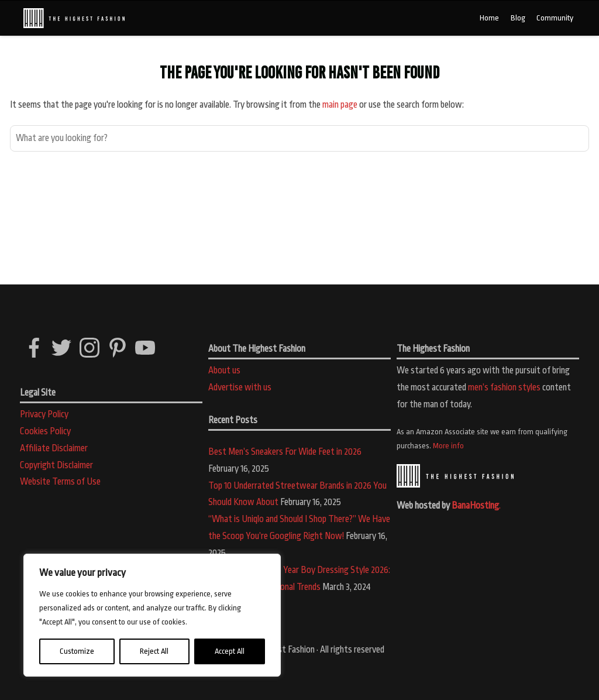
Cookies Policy (45, 431)
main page (340, 105)
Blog (518, 18)
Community (555, 18)
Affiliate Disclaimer (54, 448)
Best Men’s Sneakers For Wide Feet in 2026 (285, 452)
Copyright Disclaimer (56, 465)
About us (224, 370)
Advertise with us (240, 387)
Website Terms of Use (60, 482)
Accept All (230, 651)
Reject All (154, 651)
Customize (77, 651)
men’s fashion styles (504, 387)
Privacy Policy (44, 414)
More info (448, 446)
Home (489, 18)
